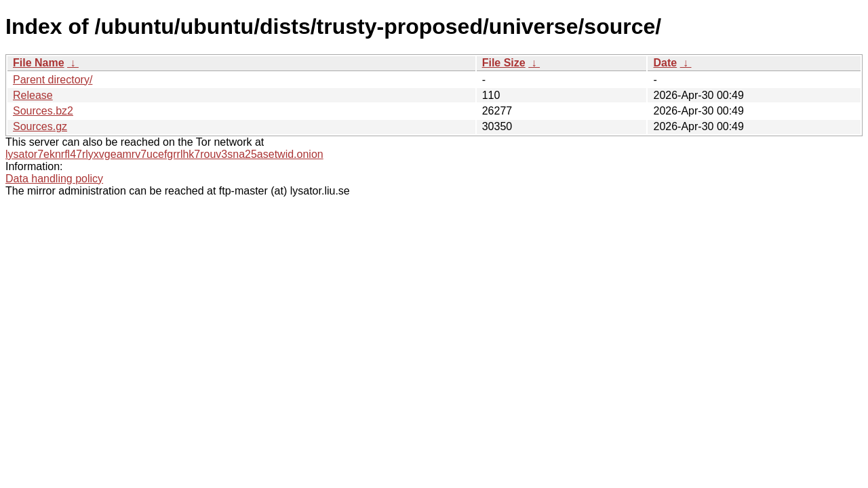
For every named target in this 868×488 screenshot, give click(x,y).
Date (665, 63)
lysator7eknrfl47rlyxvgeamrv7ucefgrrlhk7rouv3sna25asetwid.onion (164, 154)
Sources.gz (40, 126)
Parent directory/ (53, 80)
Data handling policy (54, 179)
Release (33, 95)
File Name (39, 63)
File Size (504, 63)
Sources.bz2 (43, 111)
